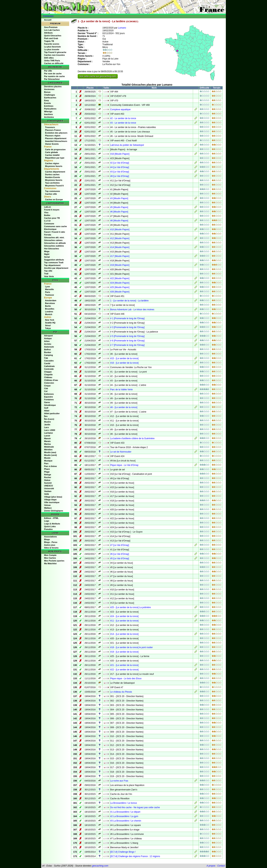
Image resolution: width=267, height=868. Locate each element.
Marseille (49, 289)
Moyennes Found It (54, 186)
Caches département (55, 172)
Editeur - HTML (51, 518)
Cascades (49, 361)
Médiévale (49, 447)
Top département (52, 265)
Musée (47, 458)
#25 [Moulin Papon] (120, 287)
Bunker (48, 352)
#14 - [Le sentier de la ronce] (124, 634)
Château (48, 377)
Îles (46, 416)
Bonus (47, 92)
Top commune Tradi (54, 262)
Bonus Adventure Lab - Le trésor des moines (132, 310)
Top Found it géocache (55, 52)
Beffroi (47, 350)
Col (46, 391)
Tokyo (48, 328)
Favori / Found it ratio (55, 232)
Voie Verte (49, 276)
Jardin (47, 425)
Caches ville (51, 194)
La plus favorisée (52, 47)
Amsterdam (51, 300)
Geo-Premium (51, 27)
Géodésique (50, 405)
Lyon (47, 287)
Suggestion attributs (54, 260)
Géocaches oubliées (54, 246)
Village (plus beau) (53, 497)
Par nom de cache (53, 74)
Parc (46, 463)
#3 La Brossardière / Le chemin (126, 821)
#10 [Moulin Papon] (120, 230)
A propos (211, 866)
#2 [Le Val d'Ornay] (120, 163)
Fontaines (49, 400)
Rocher (48, 477)
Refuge (48, 475)
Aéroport (48, 336)
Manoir (47, 438)
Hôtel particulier (52, 413)
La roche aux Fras (119, 781)
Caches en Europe (54, 199)
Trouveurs (50, 127)
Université (49, 488)
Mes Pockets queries (54, 561)
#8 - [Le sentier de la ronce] (124, 407)
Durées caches (52, 174)
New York (50, 320)
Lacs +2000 (50, 430)
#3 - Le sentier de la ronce (123, 123)
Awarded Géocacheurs (56, 141)
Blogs (47, 539)
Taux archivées (52, 183)
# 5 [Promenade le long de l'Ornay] (127, 336)
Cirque (47, 386)
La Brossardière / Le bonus (123, 803)
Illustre (47, 422)
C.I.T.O (47, 221)
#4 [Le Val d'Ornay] (120, 167)
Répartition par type (55, 158)
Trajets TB (49, 41)
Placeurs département (56, 138)
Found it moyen (52, 210)
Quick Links (50, 526)
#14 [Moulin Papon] (120, 247)
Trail (46, 274)
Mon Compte (50, 555)
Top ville (48, 271)
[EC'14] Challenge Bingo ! (123, 852)
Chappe (48, 372)
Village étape (50, 500)
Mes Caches (50, 558)
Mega (47, 251)
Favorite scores (52, 44)
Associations (50, 537)
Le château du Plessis (121, 692)
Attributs (48, 33)
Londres (49, 312)
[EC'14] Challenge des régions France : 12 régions (135, 856)
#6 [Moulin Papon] (119, 212)
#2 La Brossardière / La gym (124, 816)
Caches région (52, 163)
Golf (46, 408)
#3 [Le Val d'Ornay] (120, 172)
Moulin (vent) (50, 455)
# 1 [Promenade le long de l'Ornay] (127, 318)
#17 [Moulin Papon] (120, 256)
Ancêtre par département (56, 268)
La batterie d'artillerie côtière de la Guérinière (132, 438)
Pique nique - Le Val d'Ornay (124, 465)
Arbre (47, 341)
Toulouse (50, 295)
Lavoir (47, 436)
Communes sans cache (55, 226)
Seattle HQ (50, 323)
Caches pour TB (52, 218)
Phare (47, 469)
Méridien (48, 450)
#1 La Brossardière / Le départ (125, 812)
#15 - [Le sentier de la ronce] (124, 358)
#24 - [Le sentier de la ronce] (124, 616)
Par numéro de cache (54, 76)
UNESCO (48, 486)
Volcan (47, 505)
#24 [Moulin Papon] (120, 283)
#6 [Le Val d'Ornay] (120, 554)
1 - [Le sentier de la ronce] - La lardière (129, 301)
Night (47, 254)
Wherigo (48, 112)
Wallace (48, 508)
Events (47, 103)
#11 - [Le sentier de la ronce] (124, 621)
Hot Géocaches (52, 249)
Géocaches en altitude (55, 243)
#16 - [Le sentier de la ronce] (124, 363)
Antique (48, 338)
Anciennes (49, 89)
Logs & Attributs (52, 524)
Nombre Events (53, 177)
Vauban (48, 491)
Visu (46, 212)
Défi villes (49, 58)
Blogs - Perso (51, 542)
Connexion (48, 16)
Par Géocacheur (52, 79)
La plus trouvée (52, 49)
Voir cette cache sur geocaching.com (98, 76)
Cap (46, 358)
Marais (47, 441)
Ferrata (48, 235)
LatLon (48, 207)
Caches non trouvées (54, 55)
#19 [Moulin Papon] (120, 265)
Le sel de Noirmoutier (121, 452)
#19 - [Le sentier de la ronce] (124, 652)
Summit (48, 483)
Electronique (50, 229)
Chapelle (48, 375)
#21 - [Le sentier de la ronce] (124, 665)
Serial (47, 257)
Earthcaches (50, 98)
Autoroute (49, 347)
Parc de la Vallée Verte (121, 390)
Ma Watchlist (50, 563)
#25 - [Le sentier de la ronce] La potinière (130, 607)
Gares (47, 402)
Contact (221, 866)
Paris (48, 292)
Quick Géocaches (53, 36)
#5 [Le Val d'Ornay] (120, 558)
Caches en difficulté (54, 63)
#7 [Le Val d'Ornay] (120, 545)
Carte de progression (55, 149)
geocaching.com (100, 866)
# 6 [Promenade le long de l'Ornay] (127, 341)
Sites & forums (51, 548)
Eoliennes (49, 394)
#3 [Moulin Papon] (119, 198)
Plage (47, 472)
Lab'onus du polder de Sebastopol (127, 145)
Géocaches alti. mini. (54, 237)
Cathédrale (49, 366)
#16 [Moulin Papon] (120, 154)
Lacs (46, 427)
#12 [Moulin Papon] (120, 238)
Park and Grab (51, 38)
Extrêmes (49, 106)
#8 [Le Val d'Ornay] (120, 176)
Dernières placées (53, 87)
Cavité (47, 363)
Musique (48, 461)
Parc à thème (50, 466)
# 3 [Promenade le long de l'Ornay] (127, 327)
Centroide (49, 369)
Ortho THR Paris (52, 61)
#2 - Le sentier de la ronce (123, 118)
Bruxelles (50, 309)
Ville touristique (52, 502)
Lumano (122, 28)
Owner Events (52, 144)
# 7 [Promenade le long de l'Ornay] (127, 345)
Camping (48, 355)
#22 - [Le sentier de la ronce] (124, 670)
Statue (47, 480)
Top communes (52, 191)
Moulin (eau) (50, 452)
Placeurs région (53, 136)
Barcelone (50, 303)
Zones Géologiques (54, 511)
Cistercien (49, 383)
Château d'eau (51, 380)
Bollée (47, 215)
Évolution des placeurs (56, 133)
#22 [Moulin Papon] (120, 278)
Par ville (48, 71)
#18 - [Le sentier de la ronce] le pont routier (131, 647)
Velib (47, 494)
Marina (47, 444)
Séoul (48, 325)
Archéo (48, 344)
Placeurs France (53, 130)
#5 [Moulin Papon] (119, 207)
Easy (47, 100)
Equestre (48, 397)
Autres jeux (50, 545)
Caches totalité (52, 155)
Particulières (50, 109)
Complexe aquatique (120, 109)
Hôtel (47, 411)
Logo (47, 521)
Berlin (48, 306)
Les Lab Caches (52, 30)
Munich (49, 314)
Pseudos (48, 529)
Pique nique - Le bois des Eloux (126, 679)
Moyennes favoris (54, 166)
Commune (49, 224)
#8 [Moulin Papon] (119, 221)
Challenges (50, 95)
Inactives (48, 114)
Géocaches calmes (53, 240)
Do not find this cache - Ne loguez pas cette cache (135, 807)
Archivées (49, 117)
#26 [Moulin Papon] (120, 292)
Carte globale (52, 152)
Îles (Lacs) (49, 419)
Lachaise (48, 433)
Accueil (48, 20)
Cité (46, 388)
